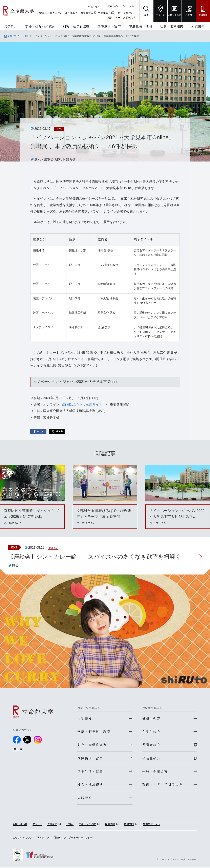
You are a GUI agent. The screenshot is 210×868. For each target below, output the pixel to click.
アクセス (37, 824)
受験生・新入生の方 (51, 13)
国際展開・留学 (109, 26)
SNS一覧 (17, 749)
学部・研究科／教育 (40, 26)
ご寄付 (70, 824)
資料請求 (52, 824)
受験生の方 (151, 718)
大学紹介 (10, 26)
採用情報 (110, 824)
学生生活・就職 (141, 26)
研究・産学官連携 (76, 26)
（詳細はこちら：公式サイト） (84, 404)
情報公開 (129, 824)
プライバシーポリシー (81, 838)
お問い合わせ (20, 824)
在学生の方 (72, 13)
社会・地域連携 (172, 26)
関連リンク (60, 838)
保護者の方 (87, 13)
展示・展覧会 (44, 159)
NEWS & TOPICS (20, 36)
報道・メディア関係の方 (122, 17)
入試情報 (198, 26)
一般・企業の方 (125, 13)
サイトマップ (44, 838)
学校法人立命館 (87, 824)
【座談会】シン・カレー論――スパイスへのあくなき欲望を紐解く (94, 557)
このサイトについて (24, 838)
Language (93, 6)
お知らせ (69, 159)
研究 (58, 159)
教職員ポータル (151, 824)
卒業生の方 (104, 13)
